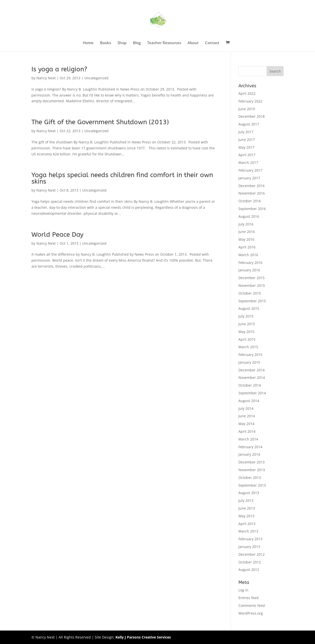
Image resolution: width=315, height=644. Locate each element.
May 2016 (246, 239)
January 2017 (249, 178)
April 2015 (247, 339)
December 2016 (252, 186)
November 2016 (252, 193)
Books (105, 43)
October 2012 (250, 562)
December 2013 (252, 462)
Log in (243, 590)
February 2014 (250, 447)
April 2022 (247, 93)
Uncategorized (96, 78)
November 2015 (252, 285)
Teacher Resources (164, 43)
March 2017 (248, 162)
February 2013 (250, 539)
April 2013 (247, 524)
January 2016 (249, 270)
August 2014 (249, 401)
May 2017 (246, 147)
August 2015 (249, 308)
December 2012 (252, 554)
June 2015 (247, 324)
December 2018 (252, 116)
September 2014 (252, 393)
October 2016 (250, 201)
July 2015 (246, 316)
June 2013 (247, 508)
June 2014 (247, 416)
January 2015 (249, 362)
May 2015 (246, 332)
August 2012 (249, 570)
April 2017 (247, 155)
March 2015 (248, 347)
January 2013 (249, 547)
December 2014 (252, 370)
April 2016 (247, 247)
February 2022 (250, 101)
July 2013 (246, 500)
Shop (122, 43)
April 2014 (247, 431)
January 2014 (249, 454)
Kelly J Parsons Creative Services (143, 637)
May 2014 (246, 424)
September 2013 (252, 485)
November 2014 (252, 377)
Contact (212, 43)
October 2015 (250, 293)
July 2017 (246, 132)
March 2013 (248, 531)
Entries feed (249, 598)
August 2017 (249, 124)
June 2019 (247, 109)
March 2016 (248, 255)
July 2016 (246, 224)
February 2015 (250, 355)
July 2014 (246, 408)
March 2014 (248, 439)
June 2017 (247, 140)
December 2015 (252, 278)
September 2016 (252, 209)
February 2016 (250, 263)
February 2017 (250, 170)
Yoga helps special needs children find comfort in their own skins (122, 178)
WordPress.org (251, 613)
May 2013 (246, 516)
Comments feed (252, 605)
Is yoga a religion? (59, 69)
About (193, 43)
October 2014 (250, 385)
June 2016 (247, 232)
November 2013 (252, 470)
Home (88, 43)
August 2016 (249, 216)
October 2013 (250, 478)
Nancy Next (46, 78)
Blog (137, 43)
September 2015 (252, 301)
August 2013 (249, 493)
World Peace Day (57, 235)
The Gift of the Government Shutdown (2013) (100, 122)
